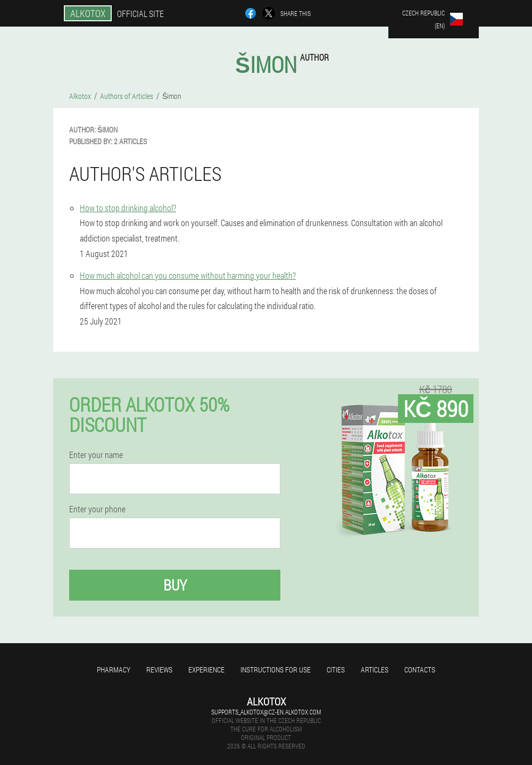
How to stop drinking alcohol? (128, 208)
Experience (206, 670)
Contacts (420, 670)
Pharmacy (114, 670)
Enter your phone (97, 509)
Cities (336, 670)
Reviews (159, 670)
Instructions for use (276, 670)
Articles (375, 670)
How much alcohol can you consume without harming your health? (188, 275)
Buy (175, 585)
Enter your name (96, 455)
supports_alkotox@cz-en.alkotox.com (266, 712)
